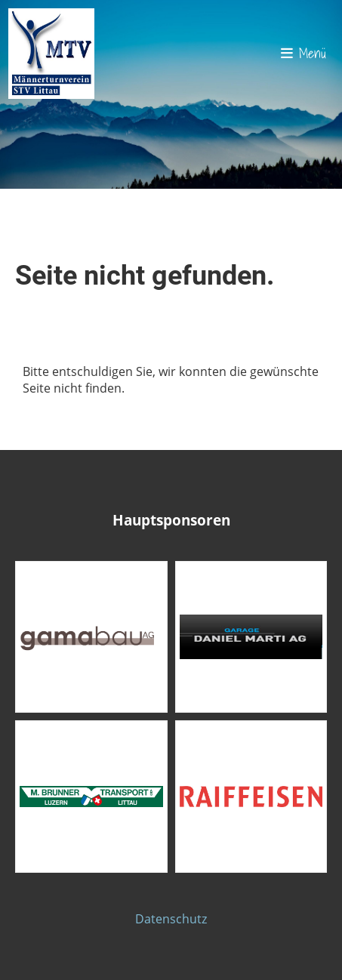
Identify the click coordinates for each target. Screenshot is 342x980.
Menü (303, 53)
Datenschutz (171, 919)
